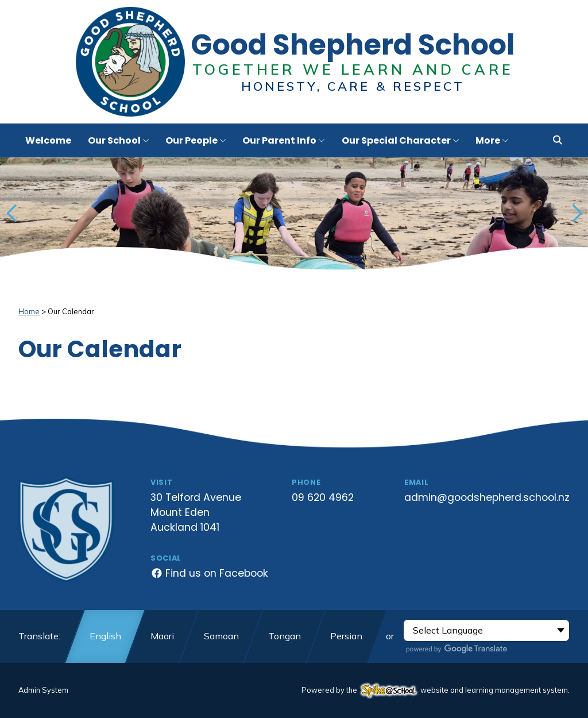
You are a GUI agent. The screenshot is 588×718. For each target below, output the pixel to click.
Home (29, 311)
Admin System (43, 690)
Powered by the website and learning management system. (436, 690)
